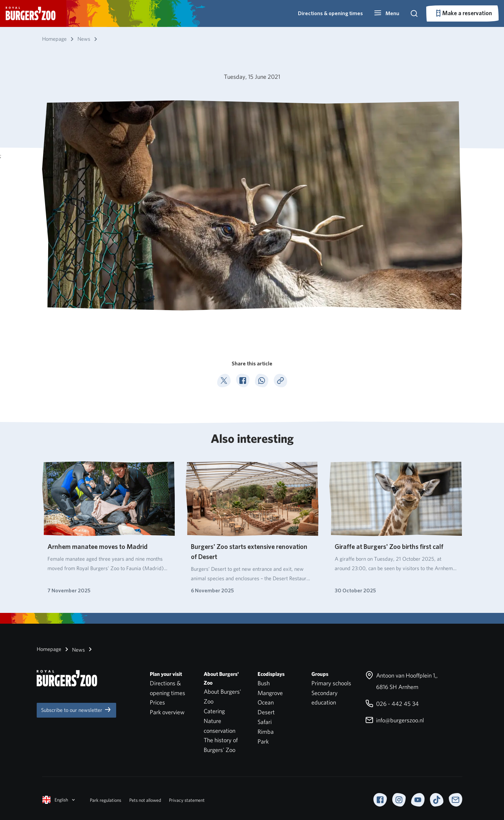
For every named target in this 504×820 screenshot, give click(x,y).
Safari (265, 722)
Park (263, 741)
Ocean (266, 702)
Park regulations (106, 800)
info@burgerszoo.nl (395, 720)
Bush (264, 683)
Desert (266, 712)
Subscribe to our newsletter (76, 710)
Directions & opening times (330, 13)
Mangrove (270, 693)
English (59, 800)
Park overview (167, 712)
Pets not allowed (145, 800)
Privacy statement (187, 800)
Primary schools (331, 683)
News (74, 649)
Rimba (266, 732)
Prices (157, 702)
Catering (214, 711)
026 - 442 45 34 (392, 704)
